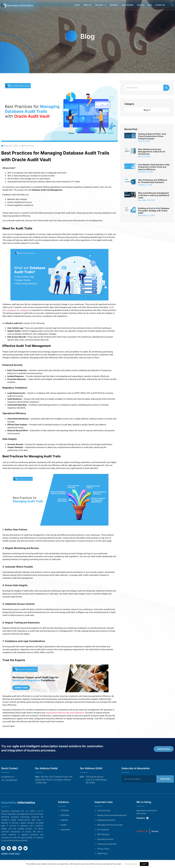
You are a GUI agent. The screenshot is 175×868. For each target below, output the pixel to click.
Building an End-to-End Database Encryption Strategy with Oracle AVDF (154, 211)
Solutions (114, 5)
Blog (150, 5)
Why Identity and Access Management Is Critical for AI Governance (152, 152)
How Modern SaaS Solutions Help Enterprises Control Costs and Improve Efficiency (154, 167)
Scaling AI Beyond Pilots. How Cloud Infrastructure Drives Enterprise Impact (152, 136)
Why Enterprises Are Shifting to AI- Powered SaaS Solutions (153, 181)
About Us (87, 5)
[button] (173, 5)
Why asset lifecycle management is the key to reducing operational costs (154, 195)
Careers (141, 5)
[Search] (166, 88)
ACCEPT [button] (144, 864)
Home (77, 5)
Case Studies (128, 5)
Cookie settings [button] (131, 864)
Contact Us (160, 5)
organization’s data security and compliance (65, 713)
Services (101, 5)
